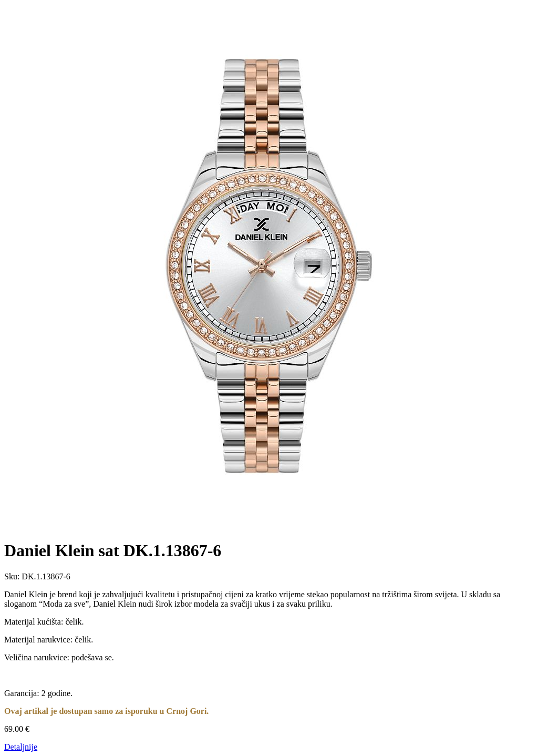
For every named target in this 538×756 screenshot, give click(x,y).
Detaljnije (21, 747)
